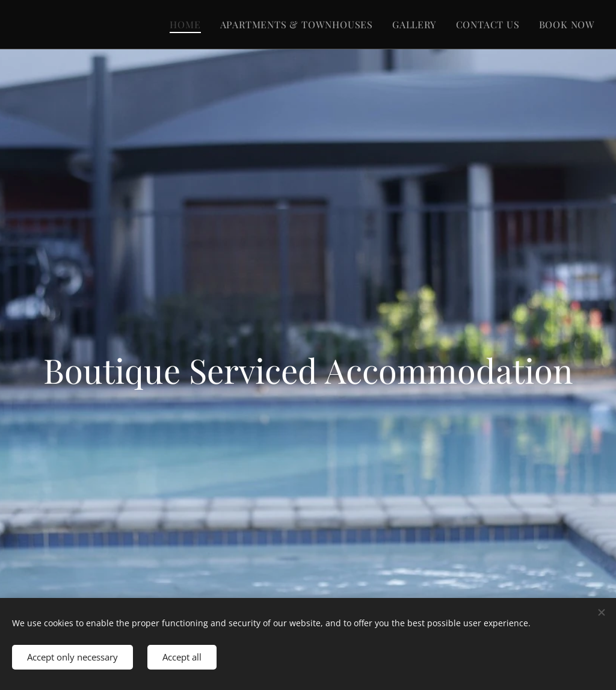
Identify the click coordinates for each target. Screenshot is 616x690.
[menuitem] (188, 25)
